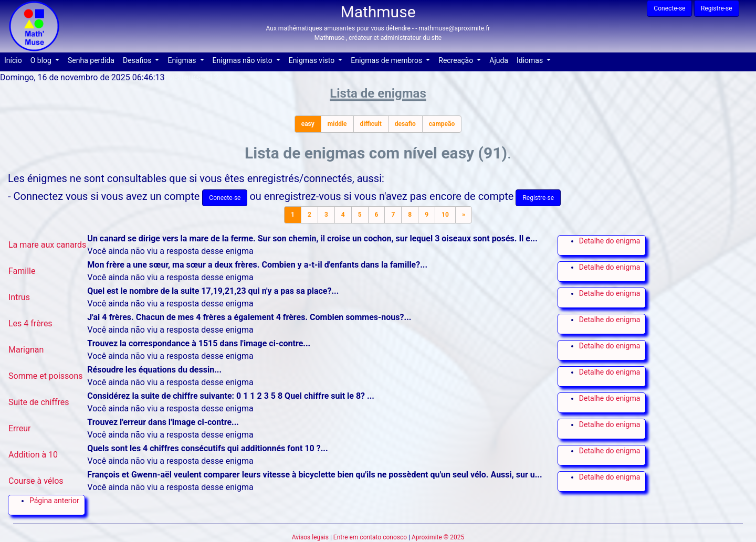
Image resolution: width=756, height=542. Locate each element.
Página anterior (54, 501)
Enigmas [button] (183, 60)
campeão (442, 124)
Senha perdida (93, 60)
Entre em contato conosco (370, 537)
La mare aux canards (47, 245)
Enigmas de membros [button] (387, 60)
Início (15, 60)
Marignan (26, 350)
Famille (22, 271)
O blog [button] (42, 60)
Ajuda (501, 60)
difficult (371, 124)
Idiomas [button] (531, 60)
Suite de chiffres (39, 402)
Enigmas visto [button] (313, 60)
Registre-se (717, 8)
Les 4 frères (30, 323)
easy (308, 124)
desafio (405, 124)
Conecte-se (669, 8)
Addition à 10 (33, 455)
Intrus (19, 297)
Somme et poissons (46, 376)
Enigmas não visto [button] (244, 60)
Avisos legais (310, 537)
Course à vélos (36, 481)
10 (445, 215)
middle (337, 124)
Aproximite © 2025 (438, 537)
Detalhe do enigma (610, 241)
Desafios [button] (138, 60)
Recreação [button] (456, 60)
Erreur (20, 428)
